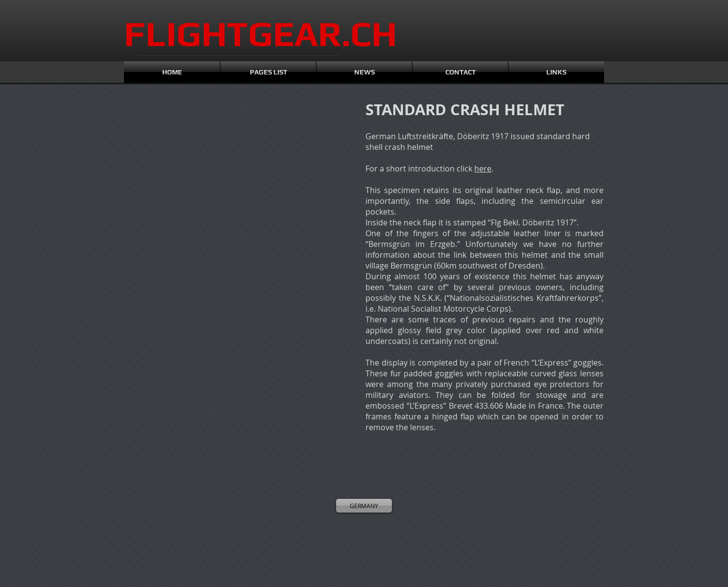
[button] (168, 152)
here (483, 169)
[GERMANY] (364, 506)
